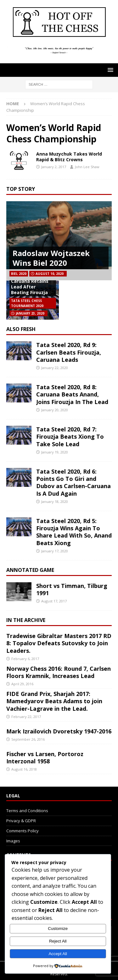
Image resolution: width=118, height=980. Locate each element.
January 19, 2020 (55, 452)
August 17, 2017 (54, 601)
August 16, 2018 (24, 769)
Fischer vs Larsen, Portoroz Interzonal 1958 (45, 758)
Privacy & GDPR (21, 821)
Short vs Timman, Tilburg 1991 (72, 589)
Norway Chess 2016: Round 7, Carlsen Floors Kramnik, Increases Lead (59, 672)
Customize (58, 929)
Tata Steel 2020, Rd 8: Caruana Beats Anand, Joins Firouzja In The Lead (72, 394)
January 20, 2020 (55, 410)
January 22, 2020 (55, 368)
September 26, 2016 (28, 739)
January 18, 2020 (55, 501)
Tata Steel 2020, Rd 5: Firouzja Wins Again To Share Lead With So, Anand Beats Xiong (74, 532)
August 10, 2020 (50, 274)
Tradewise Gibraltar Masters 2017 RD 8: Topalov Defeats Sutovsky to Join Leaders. (59, 643)
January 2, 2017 (54, 167)
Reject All (58, 941)
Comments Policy (22, 831)
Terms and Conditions (27, 811)
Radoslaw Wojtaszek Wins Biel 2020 (51, 258)
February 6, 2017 (25, 659)
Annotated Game (30, 570)
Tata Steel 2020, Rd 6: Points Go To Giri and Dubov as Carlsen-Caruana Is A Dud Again (73, 482)
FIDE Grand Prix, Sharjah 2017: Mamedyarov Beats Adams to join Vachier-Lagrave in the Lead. (54, 701)
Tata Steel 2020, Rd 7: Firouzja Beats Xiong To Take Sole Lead (70, 437)
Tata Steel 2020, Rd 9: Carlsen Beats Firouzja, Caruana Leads (69, 352)
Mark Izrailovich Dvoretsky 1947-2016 (59, 731)
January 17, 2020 (55, 551)
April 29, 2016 (22, 684)
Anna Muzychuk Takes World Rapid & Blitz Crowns (69, 157)
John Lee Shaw (87, 167)
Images (13, 841)
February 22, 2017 (26, 717)
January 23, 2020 (30, 313)
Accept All (58, 954)
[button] (109, 70)
